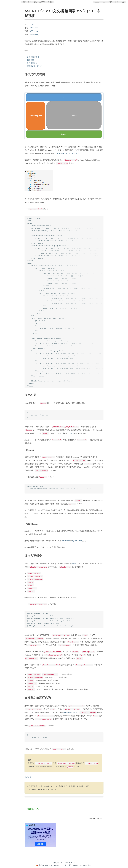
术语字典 (42, 2)
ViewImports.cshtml (70, 712)
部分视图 (71, 433)
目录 (30, 2)
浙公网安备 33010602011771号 (51, 865)
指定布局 (30, 60)
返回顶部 (100, 818)
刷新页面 (92, 818)
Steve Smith (34, 28)
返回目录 (28, 777)
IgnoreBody (66, 541)
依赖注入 (74, 564)
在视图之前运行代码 (35, 66)
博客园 (50, 2)
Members (97, 2)
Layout (32, 24)
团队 (35, 2)
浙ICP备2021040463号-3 (80, 865)
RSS (104, 2)
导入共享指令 (32, 63)
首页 (24, 2)
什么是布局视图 (33, 57)
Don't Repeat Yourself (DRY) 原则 (67, 153)
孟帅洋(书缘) (34, 34)
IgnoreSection (77, 541)
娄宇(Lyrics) (34, 31)
